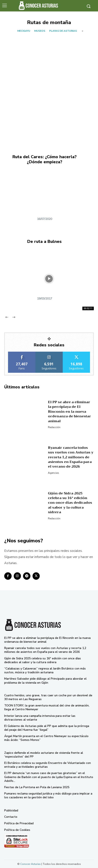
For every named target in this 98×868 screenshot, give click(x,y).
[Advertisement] (49, 85)
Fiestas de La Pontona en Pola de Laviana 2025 (37, 787)
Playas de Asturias (63, 31)
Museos (40, 31)
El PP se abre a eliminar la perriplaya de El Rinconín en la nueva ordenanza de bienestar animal (69, 412)
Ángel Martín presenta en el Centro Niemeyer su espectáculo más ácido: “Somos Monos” (46, 738)
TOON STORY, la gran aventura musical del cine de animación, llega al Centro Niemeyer (47, 707)
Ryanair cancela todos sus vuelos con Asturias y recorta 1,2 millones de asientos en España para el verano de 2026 (71, 457)
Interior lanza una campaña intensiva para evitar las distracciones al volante (40, 718)
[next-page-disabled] (14, 317)
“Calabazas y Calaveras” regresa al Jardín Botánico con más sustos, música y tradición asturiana (45, 670)
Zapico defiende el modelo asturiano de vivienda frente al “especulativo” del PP (44, 755)
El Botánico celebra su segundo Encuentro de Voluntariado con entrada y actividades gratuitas (48, 765)
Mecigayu (24, 31)
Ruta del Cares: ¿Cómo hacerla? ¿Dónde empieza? (45, 159)
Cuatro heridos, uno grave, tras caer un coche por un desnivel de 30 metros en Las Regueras (48, 697)
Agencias (54, 473)
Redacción (54, 427)
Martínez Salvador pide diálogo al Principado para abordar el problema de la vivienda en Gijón (45, 681)
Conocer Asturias (31, 864)
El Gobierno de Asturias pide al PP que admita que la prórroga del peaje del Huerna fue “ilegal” (47, 728)
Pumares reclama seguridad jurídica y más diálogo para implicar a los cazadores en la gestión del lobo (48, 795)
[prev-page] (7, 317)
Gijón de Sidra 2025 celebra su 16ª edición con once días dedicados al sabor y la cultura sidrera (70, 503)
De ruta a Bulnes (44, 241)
